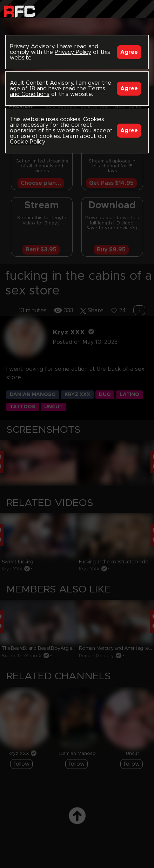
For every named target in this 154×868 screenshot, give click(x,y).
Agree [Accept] (129, 52)
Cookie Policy (27, 142)
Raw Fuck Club (19, 11)
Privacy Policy (73, 52)
